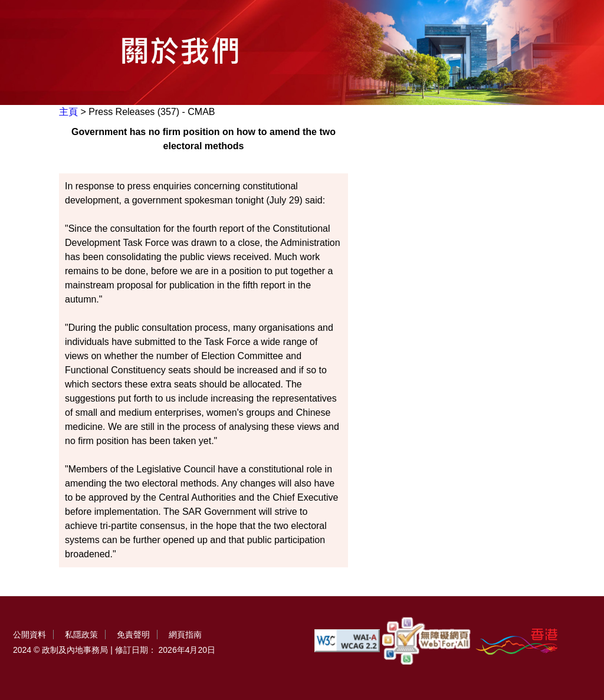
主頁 (68, 112)
